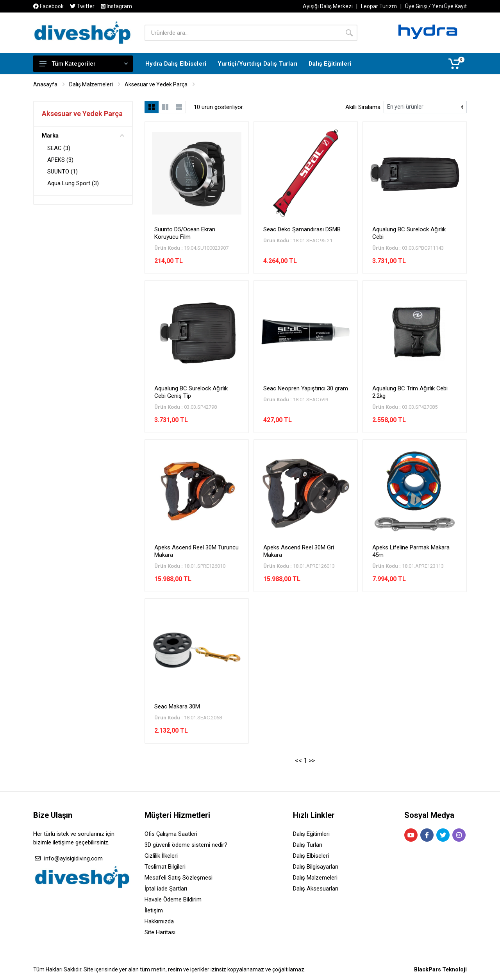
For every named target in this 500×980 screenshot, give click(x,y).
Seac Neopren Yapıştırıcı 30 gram (306, 388)
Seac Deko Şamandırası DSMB (302, 229)
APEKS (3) (60, 160)
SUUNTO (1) (62, 172)
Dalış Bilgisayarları (316, 867)
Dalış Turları (308, 845)
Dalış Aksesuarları (316, 889)
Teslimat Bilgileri (165, 867)
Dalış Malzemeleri (91, 84)
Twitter (82, 6)
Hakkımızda (159, 921)
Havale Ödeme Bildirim (173, 900)
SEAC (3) (59, 148)
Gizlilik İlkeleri (161, 856)
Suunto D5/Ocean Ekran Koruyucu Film (185, 233)
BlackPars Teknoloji (440, 969)
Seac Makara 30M (177, 706)
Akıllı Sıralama (363, 107)
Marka (83, 136)
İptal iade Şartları (166, 889)
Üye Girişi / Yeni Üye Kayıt (436, 6)
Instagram (116, 6)
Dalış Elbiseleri (311, 856)
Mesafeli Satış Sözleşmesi (179, 878)
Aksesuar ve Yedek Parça (156, 84)
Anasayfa (45, 84)
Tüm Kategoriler (84, 64)
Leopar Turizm (379, 6)
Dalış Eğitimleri (311, 834)
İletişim (154, 910)
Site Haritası (160, 932)
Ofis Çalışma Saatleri (171, 834)
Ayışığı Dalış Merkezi (328, 6)
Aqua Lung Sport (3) (73, 183)
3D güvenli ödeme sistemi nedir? (186, 845)
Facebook (48, 6)
